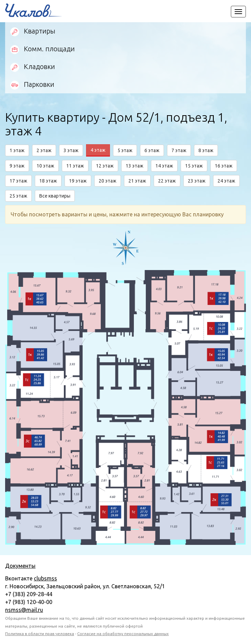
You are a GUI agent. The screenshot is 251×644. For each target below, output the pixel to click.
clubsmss (45, 578)
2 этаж (44, 150)
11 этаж (75, 166)
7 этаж (179, 150)
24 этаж (226, 181)
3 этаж (71, 150)
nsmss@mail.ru (24, 610)
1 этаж (17, 150)
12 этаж (105, 166)
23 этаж (197, 181)
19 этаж (78, 181)
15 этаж (194, 166)
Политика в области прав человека (40, 634)
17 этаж (18, 181)
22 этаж (167, 181)
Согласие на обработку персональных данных (123, 634)
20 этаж (108, 181)
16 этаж (224, 166)
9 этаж (17, 166)
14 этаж (164, 166)
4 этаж (98, 150)
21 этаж (137, 181)
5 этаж (125, 150)
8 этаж (206, 150)
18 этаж (48, 181)
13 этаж (135, 166)
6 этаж (152, 150)
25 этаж (18, 196)
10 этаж (45, 166)
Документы (20, 566)
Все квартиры (55, 196)
